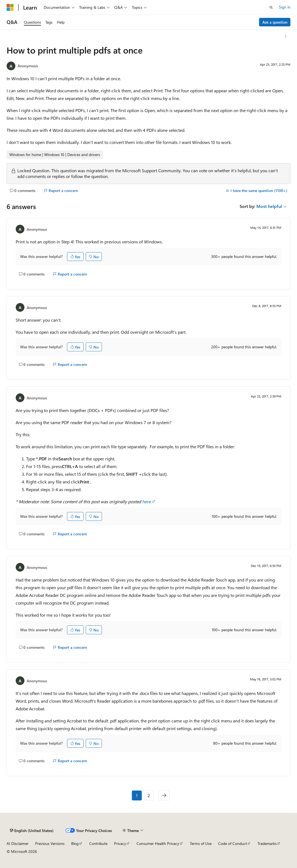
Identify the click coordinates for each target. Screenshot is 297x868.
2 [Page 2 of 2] (149, 795)
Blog (75, 843)
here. (147, 501)
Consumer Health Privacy (158, 843)
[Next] (164, 795)
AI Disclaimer (18, 843)
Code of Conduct (233, 843)
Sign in (285, 7)
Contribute (98, 843)
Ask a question (275, 22)
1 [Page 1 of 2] (137, 795)
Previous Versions (50, 843)
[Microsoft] (10, 7)
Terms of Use (201, 843)
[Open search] (271, 7)
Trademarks (267, 843)
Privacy (120, 843)
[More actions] (286, 36)
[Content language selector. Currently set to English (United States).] (32, 831)
